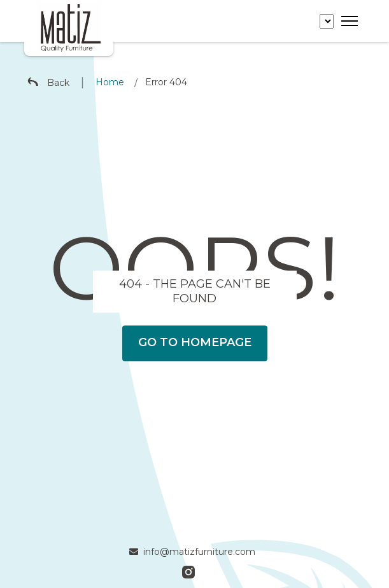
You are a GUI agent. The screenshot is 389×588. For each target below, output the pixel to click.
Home (110, 82)
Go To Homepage (195, 343)
